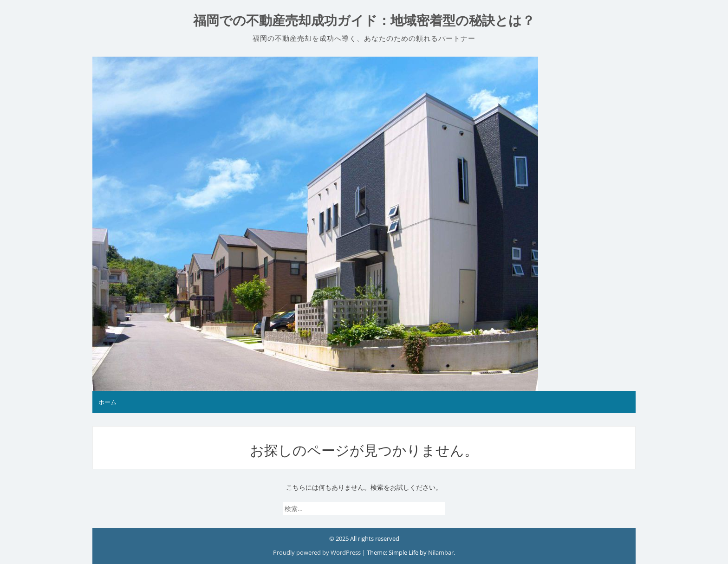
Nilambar (441, 552)
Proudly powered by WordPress (318, 552)
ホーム (107, 402)
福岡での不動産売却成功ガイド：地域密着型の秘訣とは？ (364, 21)
